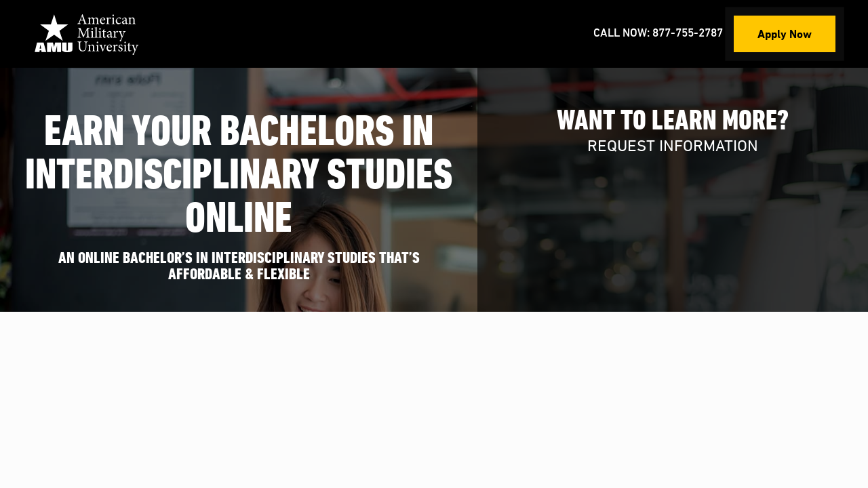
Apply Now (785, 34)
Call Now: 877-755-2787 (658, 34)
